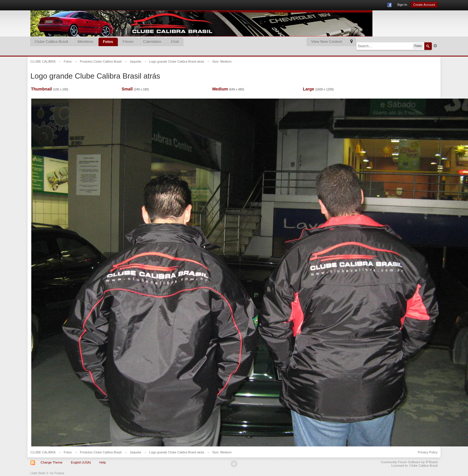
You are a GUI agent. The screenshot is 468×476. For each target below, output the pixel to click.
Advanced (435, 46)
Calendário (152, 42)
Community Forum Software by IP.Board (409, 462)
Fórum (128, 42)
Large (309, 89)
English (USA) (81, 462)
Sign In (402, 5)
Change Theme (52, 462)
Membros (85, 42)
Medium (220, 89)
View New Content (327, 42)
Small (127, 89)
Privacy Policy (427, 452)
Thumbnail (41, 89)
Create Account (424, 5)
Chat (175, 42)
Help (103, 462)
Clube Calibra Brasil (51, 42)
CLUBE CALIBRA (43, 452)
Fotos (108, 42)
